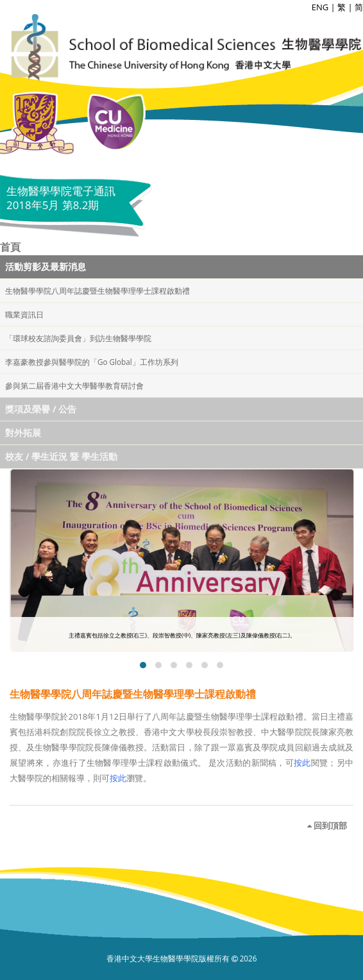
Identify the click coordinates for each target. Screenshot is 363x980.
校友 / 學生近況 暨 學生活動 (61, 456)
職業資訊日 (24, 314)
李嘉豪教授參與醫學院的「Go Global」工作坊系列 (92, 362)
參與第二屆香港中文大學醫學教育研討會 (74, 385)
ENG (320, 7)
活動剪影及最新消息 (46, 266)
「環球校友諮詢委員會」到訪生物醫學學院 (78, 338)
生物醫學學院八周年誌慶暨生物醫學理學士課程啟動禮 (97, 291)
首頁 (10, 247)
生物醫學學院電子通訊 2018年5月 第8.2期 (61, 198)
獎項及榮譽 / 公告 (41, 409)
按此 (302, 763)
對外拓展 (23, 433)
